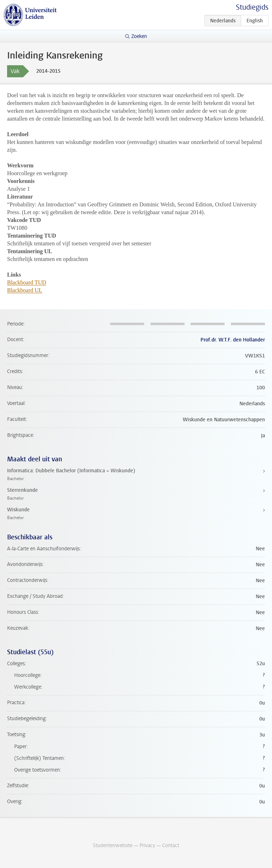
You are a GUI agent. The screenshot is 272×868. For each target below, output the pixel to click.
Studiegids (252, 7)
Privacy (147, 845)
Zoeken (139, 36)
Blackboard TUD (27, 282)
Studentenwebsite (113, 845)
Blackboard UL (25, 290)
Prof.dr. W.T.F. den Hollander (233, 340)
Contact (171, 845)
